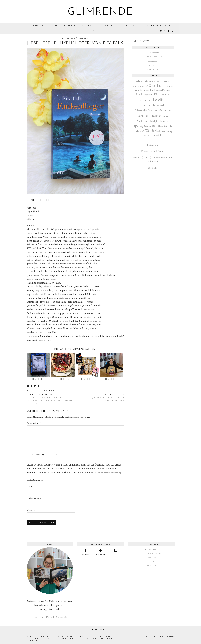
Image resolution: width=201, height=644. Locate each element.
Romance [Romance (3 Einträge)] (166, 116)
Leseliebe (70, 26)
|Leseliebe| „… (39, 379)
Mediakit (93, 31)
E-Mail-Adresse (35, 498)
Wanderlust (112, 26)
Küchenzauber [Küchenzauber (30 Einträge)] (162, 94)
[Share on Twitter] (35, 386)
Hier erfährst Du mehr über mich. (50, 617)
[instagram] (161, 31)
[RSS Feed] (115, 552)
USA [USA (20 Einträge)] (142, 131)
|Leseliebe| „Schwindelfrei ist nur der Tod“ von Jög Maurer (100, 397)
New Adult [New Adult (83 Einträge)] (160, 105)
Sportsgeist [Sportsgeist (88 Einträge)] (141, 125)
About (54, 26)
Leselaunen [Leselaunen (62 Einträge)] (145, 100)
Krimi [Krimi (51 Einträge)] (139, 94)
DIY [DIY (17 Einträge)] (164, 86)
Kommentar (34, 423)
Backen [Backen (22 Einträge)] (159, 81)
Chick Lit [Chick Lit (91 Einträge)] (155, 86)
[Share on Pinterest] (39, 386)
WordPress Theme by (160, 637)
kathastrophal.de (78, 637)
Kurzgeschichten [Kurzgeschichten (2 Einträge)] (148, 95)
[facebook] (165, 31)
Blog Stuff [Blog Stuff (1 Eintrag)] (145, 86)
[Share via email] (28, 386)
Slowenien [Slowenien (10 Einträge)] (164, 121)
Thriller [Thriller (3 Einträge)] (161, 126)
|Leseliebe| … (87, 379)
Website (31, 510)
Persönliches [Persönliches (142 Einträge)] (163, 110)
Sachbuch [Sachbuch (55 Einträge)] (143, 121)
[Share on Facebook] (32, 386)
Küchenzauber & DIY (159, 26)
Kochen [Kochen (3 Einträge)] (159, 90)
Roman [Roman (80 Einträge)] (157, 116)
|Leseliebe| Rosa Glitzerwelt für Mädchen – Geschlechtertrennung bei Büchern (51, 399)
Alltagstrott (90, 26)
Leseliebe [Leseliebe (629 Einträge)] (160, 99)
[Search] (173, 31)
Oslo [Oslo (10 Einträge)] (152, 111)
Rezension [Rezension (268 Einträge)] (144, 116)
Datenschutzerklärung (153, 151)
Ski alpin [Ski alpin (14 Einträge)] (154, 121)
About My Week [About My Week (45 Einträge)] (145, 81)
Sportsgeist (133, 26)
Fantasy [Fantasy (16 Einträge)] (170, 86)
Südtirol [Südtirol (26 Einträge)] (153, 126)
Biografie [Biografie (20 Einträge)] (136, 86)
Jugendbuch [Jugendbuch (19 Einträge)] (149, 90)
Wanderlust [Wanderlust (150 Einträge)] (153, 130)
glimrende (100, 12)
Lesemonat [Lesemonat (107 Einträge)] (145, 105)
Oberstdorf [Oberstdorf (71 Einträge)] (142, 110)
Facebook (101, 630)
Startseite (37, 26)
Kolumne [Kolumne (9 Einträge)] (166, 90)
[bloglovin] (169, 31)
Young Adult (48, 390)
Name (31, 486)
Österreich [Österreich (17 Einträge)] (156, 135)
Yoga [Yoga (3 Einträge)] (163, 131)
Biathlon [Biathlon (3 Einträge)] (167, 81)
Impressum (153, 145)
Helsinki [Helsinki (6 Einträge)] (139, 90)
